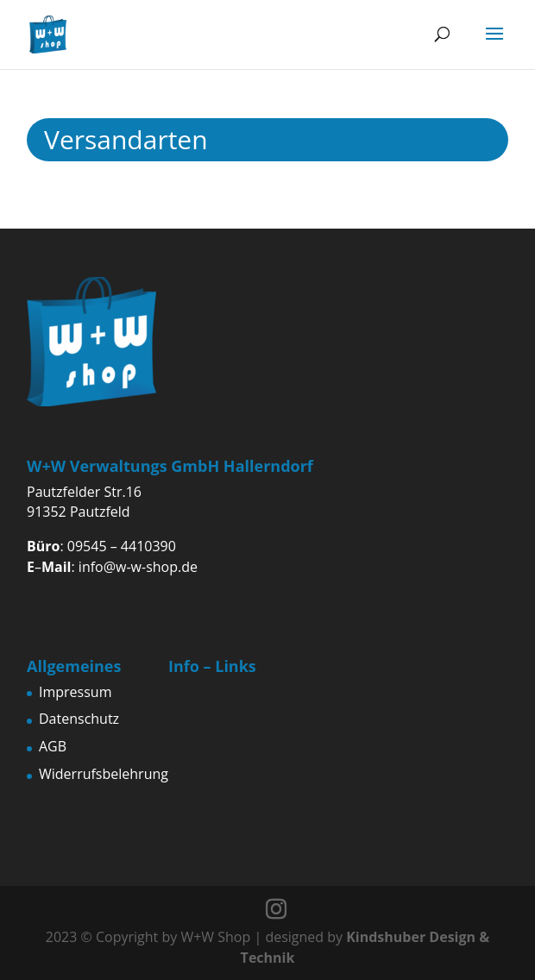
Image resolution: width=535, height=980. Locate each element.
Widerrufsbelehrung (104, 774)
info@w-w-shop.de (138, 567)
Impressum (75, 692)
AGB (53, 746)
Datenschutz (79, 719)
